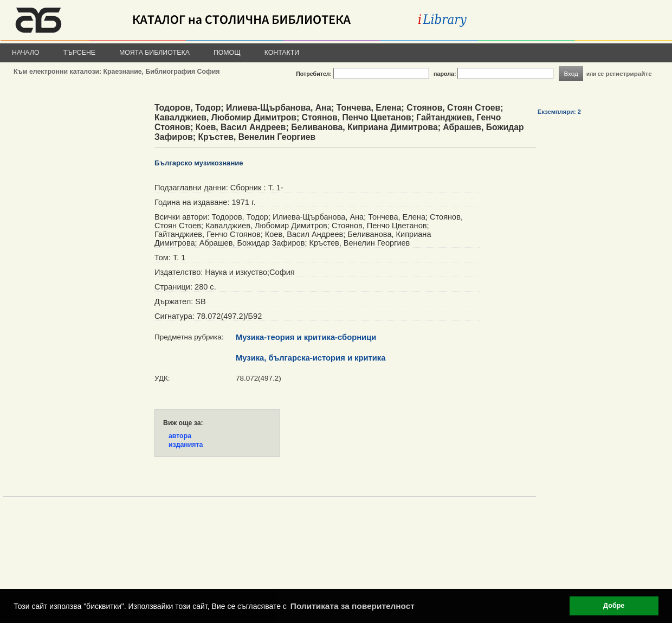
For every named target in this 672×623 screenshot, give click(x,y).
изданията (186, 445)
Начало (26, 53)
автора (180, 436)
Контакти (282, 53)
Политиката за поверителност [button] (353, 606)
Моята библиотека (154, 53)
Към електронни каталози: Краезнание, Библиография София (117, 72)
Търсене (80, 53)
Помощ (227, 53)
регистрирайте (629, 73)
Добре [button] (614, 606)
